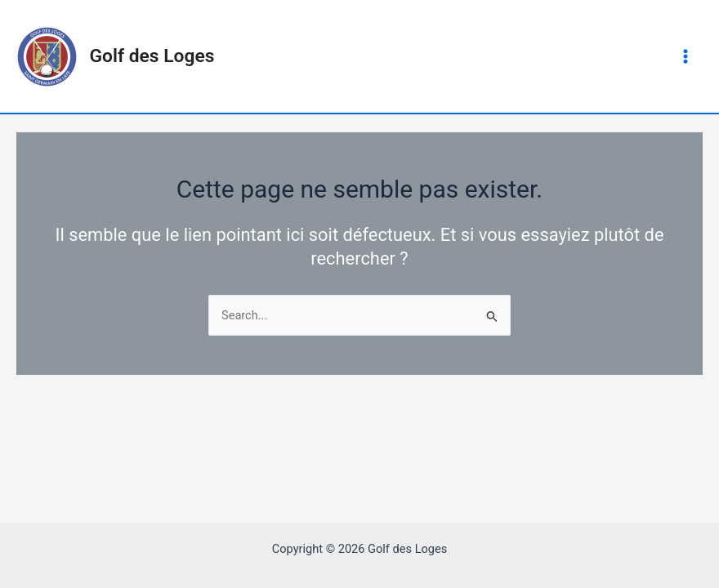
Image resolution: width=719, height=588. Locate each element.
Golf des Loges (152, 56)
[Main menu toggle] (686, 56)
